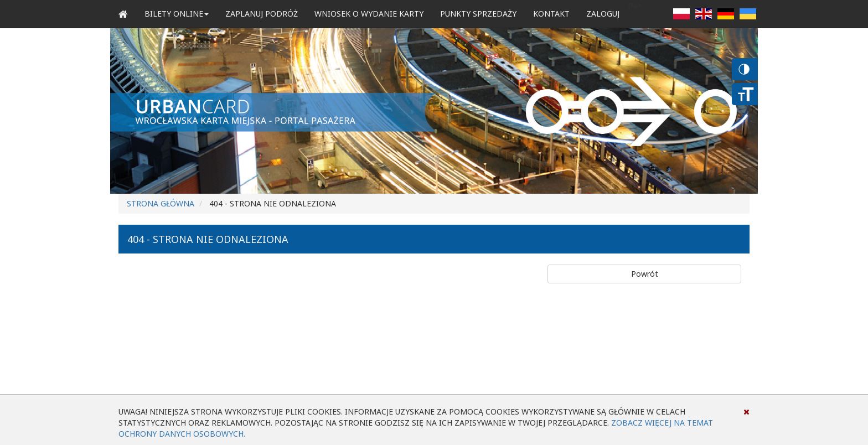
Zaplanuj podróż (262, 14)
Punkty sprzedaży (478, 14)
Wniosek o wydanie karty (369, 14)
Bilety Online (177, 14)
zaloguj (603, 14)
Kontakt (551, 14)
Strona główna (161, 203)
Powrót (645, 274)
